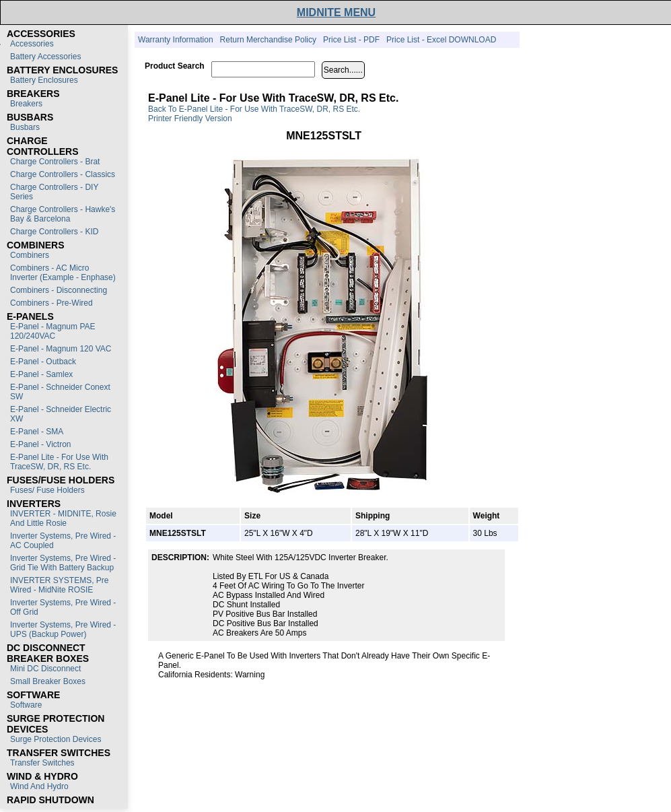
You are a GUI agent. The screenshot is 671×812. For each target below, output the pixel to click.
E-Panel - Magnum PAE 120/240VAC (53, 331)
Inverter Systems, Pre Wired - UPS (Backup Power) (63, 630)
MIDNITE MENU (336, 12)
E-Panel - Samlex (41, 374)
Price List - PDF (351, 40)
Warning (250, 675)
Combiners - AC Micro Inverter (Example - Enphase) (63, 273)
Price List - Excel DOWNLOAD (441, 40)
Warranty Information (176, 40)
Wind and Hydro (39, 786)
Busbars (25, 127)
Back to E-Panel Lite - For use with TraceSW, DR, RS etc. (254, 109)
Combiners (30, 255)
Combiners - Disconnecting (59, 290)
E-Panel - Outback (43, 362)
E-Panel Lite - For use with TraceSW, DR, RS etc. (59, 462)
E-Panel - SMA (37, 432)
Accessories (32, 44)
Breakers (26, 104)
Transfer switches (42, 763)
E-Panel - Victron (41, 444)
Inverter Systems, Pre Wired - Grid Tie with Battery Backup (63, 563)
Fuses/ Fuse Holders (47, 490)
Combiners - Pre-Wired (51, 303)
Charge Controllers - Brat (55, 162)
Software (26, 705)
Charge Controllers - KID (54, 232)
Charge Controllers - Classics (63, 174)
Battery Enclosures (44, 80)
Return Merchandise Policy (268, 40)
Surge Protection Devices (56, 739)
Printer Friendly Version (190, 119)
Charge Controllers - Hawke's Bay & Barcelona (63, 214)
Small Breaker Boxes (48, 681)
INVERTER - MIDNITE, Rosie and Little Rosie (63, 518)
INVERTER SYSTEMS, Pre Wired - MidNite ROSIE (59, 585)
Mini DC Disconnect (45, 669)
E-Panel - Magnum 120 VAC (61, 349)
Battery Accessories (45, 57)
